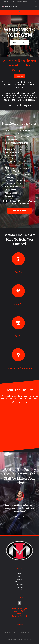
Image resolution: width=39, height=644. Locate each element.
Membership (19, 582)
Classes (20, 579)
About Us (20, 587)
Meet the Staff (19, 42)
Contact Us (20, 590)
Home (20, 574)
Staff (19, 576)
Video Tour (19, 585)
